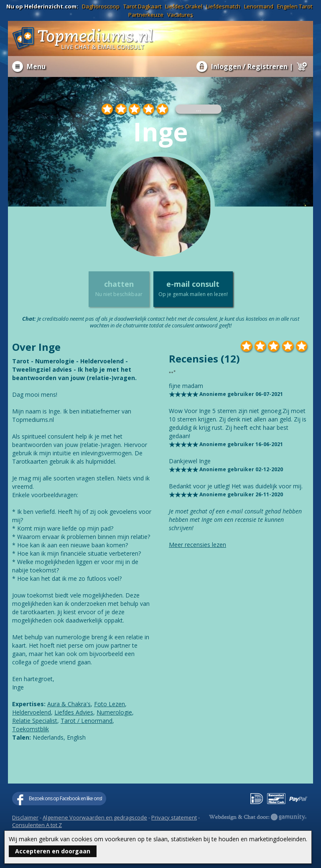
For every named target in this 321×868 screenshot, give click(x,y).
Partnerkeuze (146, 15)
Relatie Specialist (35, 721)
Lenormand (259, 6)
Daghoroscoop (101, 6)
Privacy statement (174, 817)
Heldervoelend (32, 712)
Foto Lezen (110, 704)
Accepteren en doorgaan (53, 851)
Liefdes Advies (74, 712)
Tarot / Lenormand (87, 721)
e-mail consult (193, 289)
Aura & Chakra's (69, 704)
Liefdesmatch (223, 6)
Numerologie (114, 712)
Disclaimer (25, 817)
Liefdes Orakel (184, 6)
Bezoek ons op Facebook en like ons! (65, 798)
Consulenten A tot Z (37, 825)
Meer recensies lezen (197, 545)
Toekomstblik (31, 729)
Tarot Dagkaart (142, 6)
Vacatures (180, 15)
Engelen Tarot (295, 6)
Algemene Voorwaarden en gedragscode (95, 817)
